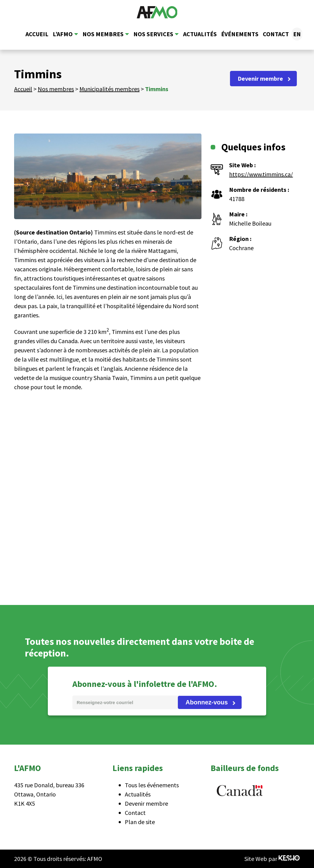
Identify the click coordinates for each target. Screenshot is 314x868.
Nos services (153, 34)
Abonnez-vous (207, 702)
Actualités (200, 34)
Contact (276, 34)
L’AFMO (63, 34)
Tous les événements (152, 785)
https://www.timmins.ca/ (261, 174)
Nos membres (103, 34)
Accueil (37, 34)
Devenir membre (260, 78)
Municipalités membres (109, 89)
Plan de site (140, 822)
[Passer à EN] (297, 34)
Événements (240, 34)
